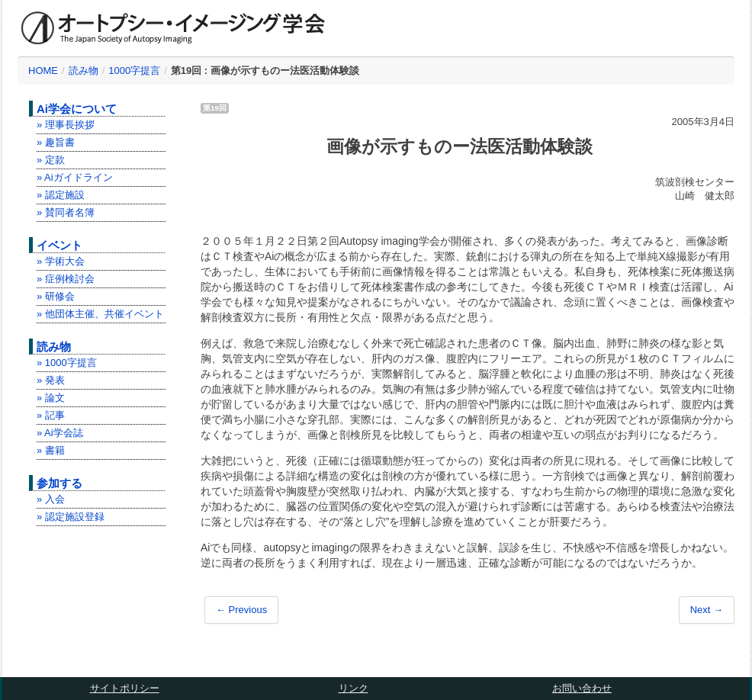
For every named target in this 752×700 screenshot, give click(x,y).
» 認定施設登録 (71, 517)
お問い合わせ (582, 688)
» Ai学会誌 (60, 433)
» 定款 (51, 160)
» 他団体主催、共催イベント (100, 314)
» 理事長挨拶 (66, 125)
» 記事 (51, 415)
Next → (707, 610)
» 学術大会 (61, 261)
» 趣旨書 (56, 142)
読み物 (84, 71)
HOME (43, 71)
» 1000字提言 (67, 363)
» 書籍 (51, 450)
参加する (59, 483)
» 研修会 (56, 296)
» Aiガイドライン (75, 177)
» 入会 (51, 499)
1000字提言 (134, 71)
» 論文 (51, 398)
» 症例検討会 (66, 279)
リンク (354, 688)
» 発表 (51, 380)
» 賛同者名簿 (66, 212)
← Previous (241, 610)
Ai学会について (77, 109)
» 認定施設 (61, 195)
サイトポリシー (125, 688)
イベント (59, 245)
